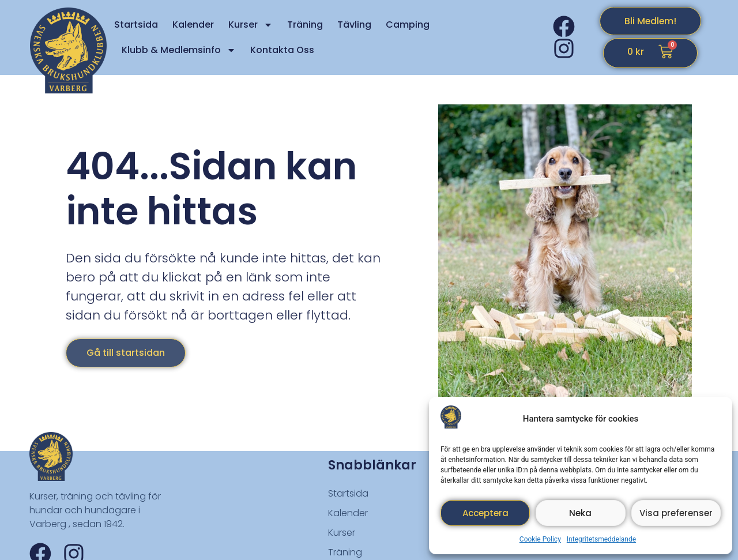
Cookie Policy (540, 539)
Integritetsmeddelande (601, 539)
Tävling (354, 25)
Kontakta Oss (282, 50)
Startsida (136, 25)
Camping (408, 25)
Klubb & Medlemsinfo (179, 50)
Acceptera (485, 513)
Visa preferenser (676, 513)
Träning (305, 25)
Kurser (251, 25)
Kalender (193, 25)
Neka (580, 513)
